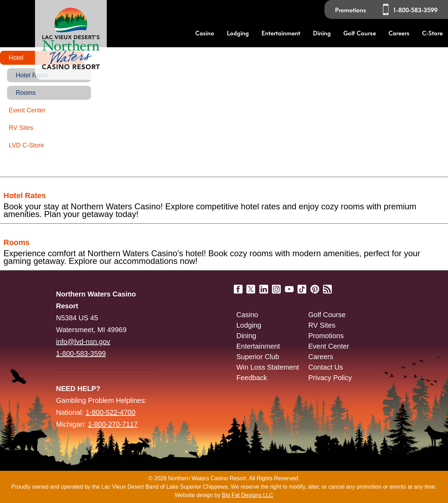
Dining (246, 336)
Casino (247, 315)
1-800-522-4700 (111, 412)
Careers (399, 33)
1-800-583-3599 (415, 10)
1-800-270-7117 (113, 424)
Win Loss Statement (268, 367)
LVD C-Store (26, 145)
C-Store (432, 33)
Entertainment (258, 346)
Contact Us (326, 367)
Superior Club (258, 357)
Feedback (252, 378)
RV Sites (21, 128)
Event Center (27, 110)
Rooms (26, 93)
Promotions (351, 10)
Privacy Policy (330, 378)
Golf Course (327, 315)
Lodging (249, 325)
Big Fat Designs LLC (248, 495)
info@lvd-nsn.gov (83, 342)
